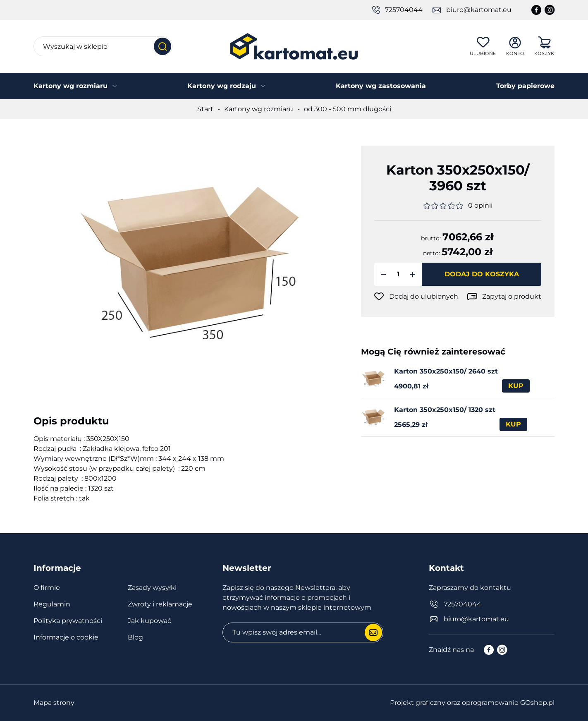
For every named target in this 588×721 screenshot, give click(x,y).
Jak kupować (149, 621)
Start (205, 109)
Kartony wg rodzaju (222, 86)
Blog (135, 637)
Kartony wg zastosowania (381, 86)
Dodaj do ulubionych (424, 296)
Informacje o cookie (66, 637)
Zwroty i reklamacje (160, 604)
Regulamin (52, 604)
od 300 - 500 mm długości (348, 109)
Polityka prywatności (68, 621)
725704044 (404, 10)
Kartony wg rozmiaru (71, 86)
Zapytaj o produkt (512, 296)
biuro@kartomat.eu (479, 10)
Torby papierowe (525, 86)
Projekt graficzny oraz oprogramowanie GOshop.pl (472, 703)
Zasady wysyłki (152, 588)
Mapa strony (54, 703)
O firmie (47, 588)
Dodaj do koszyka (482, 274)
